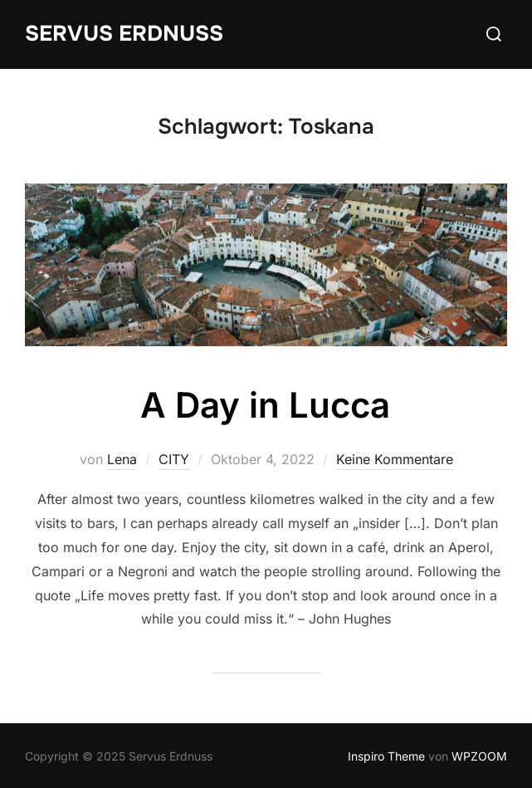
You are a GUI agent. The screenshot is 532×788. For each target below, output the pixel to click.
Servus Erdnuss (124, 34)
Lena (122, 459)
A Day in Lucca (265, 405)
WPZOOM (479, 756)
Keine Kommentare (395, 459)
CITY (174, 459)
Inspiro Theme (386, 756)
